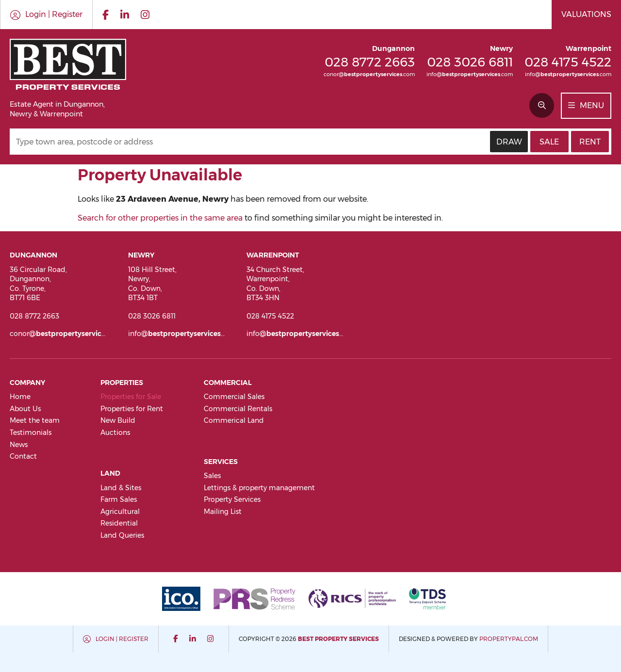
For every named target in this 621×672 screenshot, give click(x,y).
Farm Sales (119, 499)
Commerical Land (234, 420)
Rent (590, 142)
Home (20, 397)
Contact (23, 456)
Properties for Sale (131, 397)
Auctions (115, 432)
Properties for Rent (132, 409)
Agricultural (120, 512)
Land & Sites (121, 488)
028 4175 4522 (568, 62)
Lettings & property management (259, 488)
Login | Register (122, 639)
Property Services (232, 499)
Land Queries (122, 535)
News (19, 445)
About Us (25, 409)
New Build (118, 420)
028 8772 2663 (370, 62)
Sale (549, 142)
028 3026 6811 (470, 62)
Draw (509, 142)
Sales (212, 476)
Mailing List (223, 512)
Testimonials (31, 432)
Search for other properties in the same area (160, 218)
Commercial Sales (234, 397)
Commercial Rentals (238, 409)
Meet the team (35, 420)
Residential (119, 523)
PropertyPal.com (509, 639)
